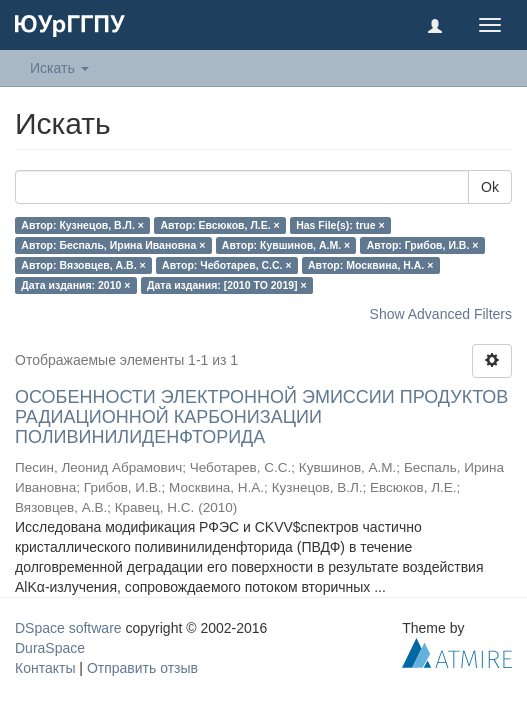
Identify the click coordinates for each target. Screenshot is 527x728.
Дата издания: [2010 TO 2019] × (227, 285)
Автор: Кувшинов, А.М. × (286, 245)
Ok (490, 187)
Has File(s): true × (340, 225)
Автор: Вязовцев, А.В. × (83, 265)
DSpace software (68, 628)
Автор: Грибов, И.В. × (423, 245)
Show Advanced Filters (441, 314)
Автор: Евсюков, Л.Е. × (219, 225)
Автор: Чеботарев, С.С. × (226, 265)
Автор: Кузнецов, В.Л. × (82, 225)
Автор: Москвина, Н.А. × (370, 265)
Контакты (45, 668)
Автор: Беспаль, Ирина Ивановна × (113, 245)
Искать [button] (59, 68)
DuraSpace (50, 648)
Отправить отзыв (142, 668)
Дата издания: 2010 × (75, 285)
